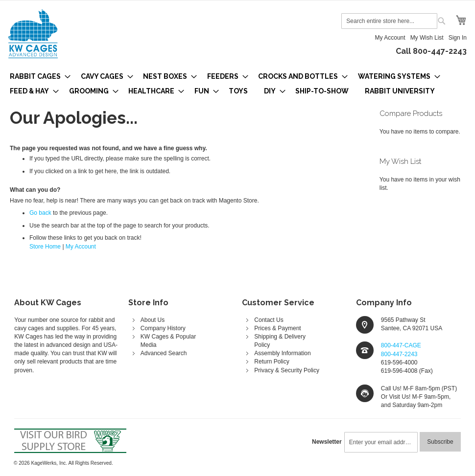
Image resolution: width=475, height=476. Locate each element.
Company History (163, 328)
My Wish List (427, 38)
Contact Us (269, 320)
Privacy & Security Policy (287, 370)
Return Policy (272, 362)
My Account (390, 38)
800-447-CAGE (401, 345)
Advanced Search (164, 353)
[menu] (237, 84)
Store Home (45, 247)
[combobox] (389, 21)
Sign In (458, 38)
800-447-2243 (399, 354)
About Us (153, 320)
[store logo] (33, 34)
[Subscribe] (440, 442)
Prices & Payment (277, 328)
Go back (40, 213)
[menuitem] (37, 76)
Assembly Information (282, 353)
